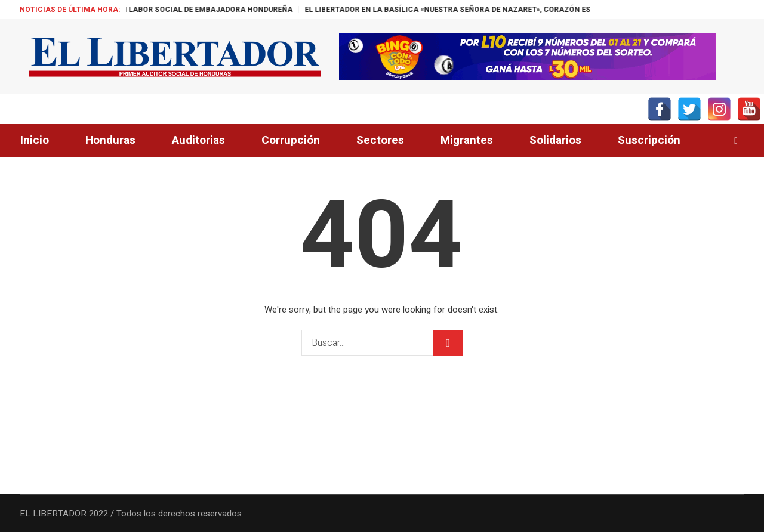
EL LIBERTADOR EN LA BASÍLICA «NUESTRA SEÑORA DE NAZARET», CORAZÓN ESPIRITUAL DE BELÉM (498, 10)
